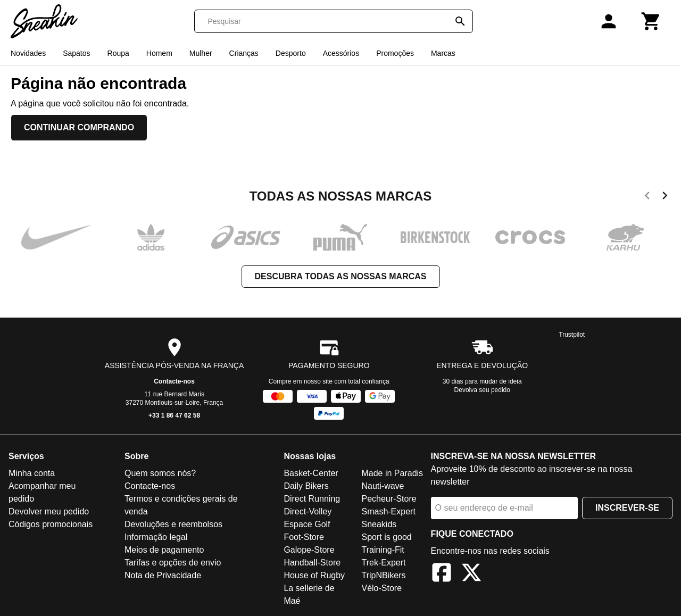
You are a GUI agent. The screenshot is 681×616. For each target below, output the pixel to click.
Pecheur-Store (389, 499)
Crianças (244, 53)
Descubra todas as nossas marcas (341, 276)
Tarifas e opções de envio (173, 563)
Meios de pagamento (164, 550)
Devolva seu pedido (482, 390)
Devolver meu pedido (49, 511)
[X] (471, 574)
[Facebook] (442, 574)
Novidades (28, 53)
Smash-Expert (388, 511)
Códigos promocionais (51, 524)
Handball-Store (312, 563)
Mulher (201, 53)
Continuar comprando (79, 127)
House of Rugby (314, 575)
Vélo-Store (381, 588)
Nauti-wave (383, 486)
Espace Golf (307, 524)
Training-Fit (383, 550)
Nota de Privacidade (163, 575)
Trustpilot (572, 335)
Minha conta (32, 473)
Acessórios (341, 53)
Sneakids (379, 524)
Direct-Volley (308, 511)
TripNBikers (383, 575)
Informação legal (156, 537)
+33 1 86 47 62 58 (174, 415)
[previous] (647, 197)
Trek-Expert (383, 563)
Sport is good (386, 537)
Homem (159, 53)
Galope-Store (309, 550)
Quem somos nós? (160, 473)
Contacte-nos (174, 381)
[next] (665, 197)
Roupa (118, 53)
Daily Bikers (306, 486)
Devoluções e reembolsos (173, 524)
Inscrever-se (627, 508)
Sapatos (76, 53)
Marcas (443, 53)
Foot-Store (304, 537)
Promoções (395, 53)
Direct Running (312, 499)
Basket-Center (311, 473)
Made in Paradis (392, 473)
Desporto (291, 53)
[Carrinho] (651, 21)
